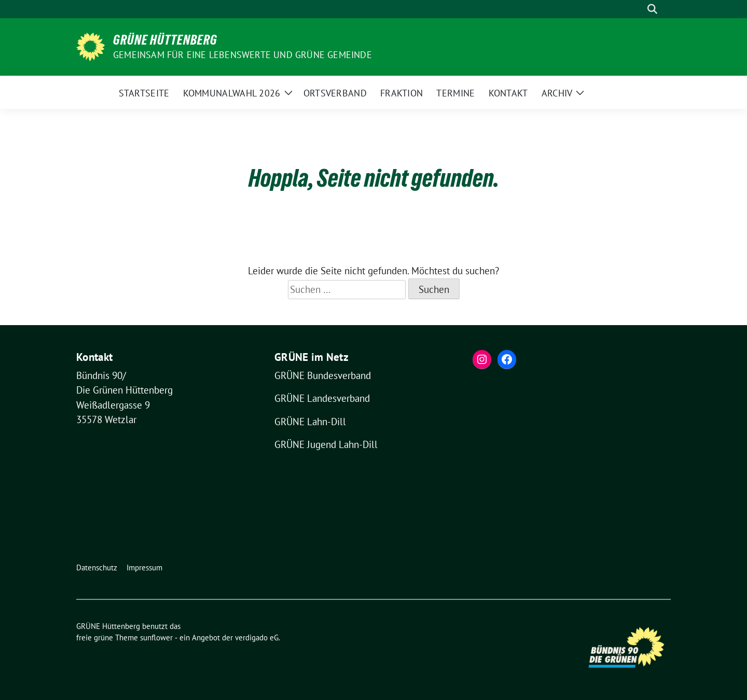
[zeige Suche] (652, 9)
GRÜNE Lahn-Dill (310, 422)
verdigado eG (257, 638)
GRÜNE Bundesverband (323, 375)
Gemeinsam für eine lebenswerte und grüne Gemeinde (243, 55)
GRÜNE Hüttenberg (165, 40)
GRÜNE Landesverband (322, 398)
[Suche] (638, 9)
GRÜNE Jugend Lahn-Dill (326, 444)
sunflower (156, 638)
